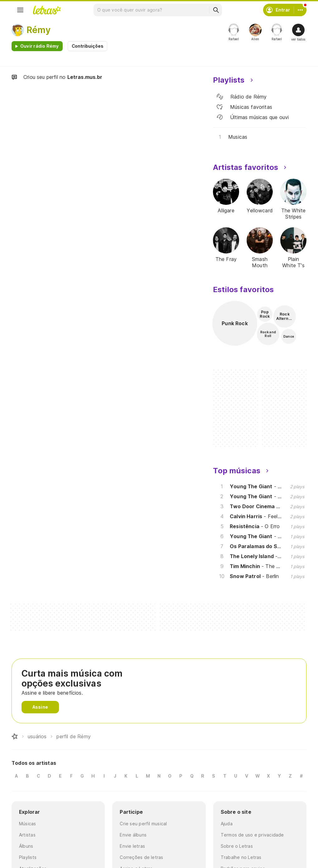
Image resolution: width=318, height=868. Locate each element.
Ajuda (227, 824)
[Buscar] (216, 10)
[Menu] (20, 10)
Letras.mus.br (85, 77)
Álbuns (26, 846)
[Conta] (300, 10)
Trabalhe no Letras (241, 857)
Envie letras (132, 846)
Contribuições (88, 46)
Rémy (39, 30)
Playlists (28, 857)
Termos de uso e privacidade (252, 835)
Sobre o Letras (237, 846)
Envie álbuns (133, 835)
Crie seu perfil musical (143, 824)
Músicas (28, 824)
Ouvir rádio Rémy (40, 46)
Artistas (27, 835)
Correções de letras (141, 857)
